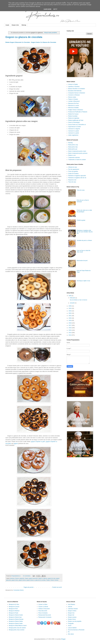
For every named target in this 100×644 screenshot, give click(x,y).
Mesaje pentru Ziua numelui (17, 630)
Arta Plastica (71, 604)
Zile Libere (71, 634)
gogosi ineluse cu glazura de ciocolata (36, 580)
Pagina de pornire (29, 587)
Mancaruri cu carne (74, 106)
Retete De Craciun (73, 114)
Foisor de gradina (73, 171)
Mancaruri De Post (73, 103)
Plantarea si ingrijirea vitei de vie (77, 178)
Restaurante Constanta (45, 617)
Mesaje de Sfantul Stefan (16, 621)
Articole (70, 607)
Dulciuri (17, 578)
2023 (70, 311)
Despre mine (15, 25)
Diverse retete (72, 97)
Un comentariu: (27, 576)
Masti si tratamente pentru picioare (78, 153)
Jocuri (70, 626)
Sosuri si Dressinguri (74, 122)
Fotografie (71, 623)
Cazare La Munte (43, 607)
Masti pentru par (73, 149)
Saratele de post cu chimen (84, 240)
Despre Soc (71, 613)
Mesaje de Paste (13, 613)
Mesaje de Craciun (14, 607)
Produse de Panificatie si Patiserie (78, 112)
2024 (70, 308)
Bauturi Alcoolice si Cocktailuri (77, 89)
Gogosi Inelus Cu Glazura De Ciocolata (44, 42)
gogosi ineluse (22, 580)
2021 (70, 316)
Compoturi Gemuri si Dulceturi (77, 93)
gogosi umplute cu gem (38, 442)
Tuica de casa (72, 182)
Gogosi (27, 578)
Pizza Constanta (43, 613)
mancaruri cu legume (74, 129)
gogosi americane (33, 578)
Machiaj (70, 143)
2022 (70, 313)
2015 (70, 330)
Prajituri (48, 580)
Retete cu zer (72, 155)
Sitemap (24, 25)
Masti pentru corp (73, 145)
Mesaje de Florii (13, 609)
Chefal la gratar (81, 220)
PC (69, 632)
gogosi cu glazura (43, 578)
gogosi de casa (52, 578)
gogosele (22, 578)
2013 (70, 335)
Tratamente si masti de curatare (77, 160)
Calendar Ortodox (73, 609)
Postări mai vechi (57, 587)
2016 (70, 328)
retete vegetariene (73, 135)
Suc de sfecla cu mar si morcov (78, 300)
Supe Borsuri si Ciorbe (74, 127)
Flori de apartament (74, 169)
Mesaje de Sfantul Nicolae (16, 619)
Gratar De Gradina (73, 174)
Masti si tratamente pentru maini (77, 151)
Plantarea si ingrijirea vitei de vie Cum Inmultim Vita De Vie (85, 232)
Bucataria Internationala (75, 91)
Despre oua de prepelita (75, 621)
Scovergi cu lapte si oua (83, 281)
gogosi (16, 443)
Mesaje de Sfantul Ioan (15, 617)
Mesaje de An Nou (14, 604)
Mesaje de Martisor (14, 611)
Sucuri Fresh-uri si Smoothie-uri (77, 125)
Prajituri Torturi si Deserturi (76, 110)
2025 (70, 306)
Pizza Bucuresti (43, 611)
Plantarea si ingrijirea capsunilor (77, 176)
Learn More (47, 9)
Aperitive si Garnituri (74, 87)
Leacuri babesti (72, 628)
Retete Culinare (55, 580)
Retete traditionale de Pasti (76, 120)
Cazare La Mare (43, 604)
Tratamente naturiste (74, 158)
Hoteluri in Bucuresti (44, 609)
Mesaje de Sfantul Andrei (16, 615)
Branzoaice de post (82, 261)
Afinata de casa (73, 167)
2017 (70, 325)
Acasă (7, 25)
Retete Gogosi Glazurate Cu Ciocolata (18, 42)
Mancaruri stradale (73, 108)
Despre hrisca (72, 619)
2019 (70, 320)
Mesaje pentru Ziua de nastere (17, 628)
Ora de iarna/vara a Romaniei (76, 630)
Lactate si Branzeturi (74, 101)
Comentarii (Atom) (18, 590)
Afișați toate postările (50, 33)
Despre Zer (71, 615)
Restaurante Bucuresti (45, 615)
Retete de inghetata (74, 118)
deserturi (12, 578)
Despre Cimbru (72, 611)
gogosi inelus (15, 580)
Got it (55, 9)
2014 (70, 333)
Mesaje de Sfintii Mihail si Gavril (18, 626)
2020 (70, 318)
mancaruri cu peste (74, 133)
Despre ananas (72, 617)
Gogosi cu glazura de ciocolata (24, 37)
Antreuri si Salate (73, 84)
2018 (70, 323)
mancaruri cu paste (74, 131)
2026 (70, 296)
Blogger (63, 639)
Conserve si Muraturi (74, 95)
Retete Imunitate (73, 116)
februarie (73, 298)
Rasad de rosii (72, 180)
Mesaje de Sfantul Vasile (16, 623)
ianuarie (72, 303)
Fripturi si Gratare (73, 99)
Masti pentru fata (73, 147)
